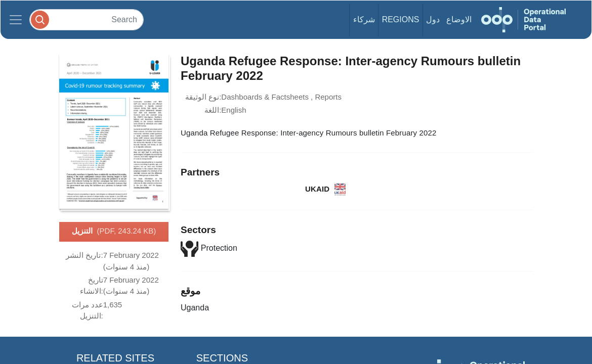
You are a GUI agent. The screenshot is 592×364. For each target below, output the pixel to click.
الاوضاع (459, 19)
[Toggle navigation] (16, 20)
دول (433, 19)
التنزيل (114, 232)
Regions (401, 19)
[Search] (87, 19)
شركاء (364, 19)
